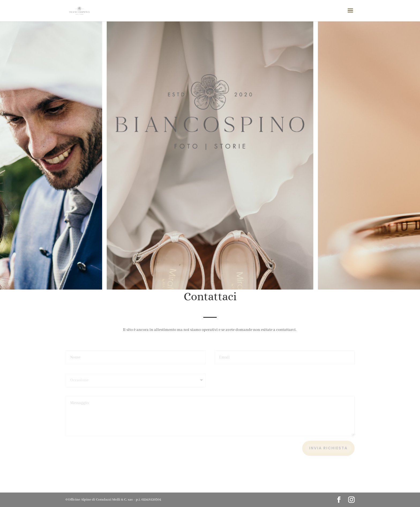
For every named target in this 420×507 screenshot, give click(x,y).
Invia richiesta (328, 448)
